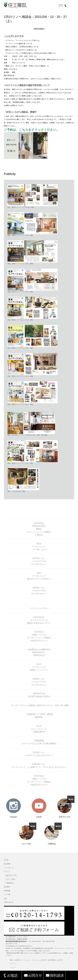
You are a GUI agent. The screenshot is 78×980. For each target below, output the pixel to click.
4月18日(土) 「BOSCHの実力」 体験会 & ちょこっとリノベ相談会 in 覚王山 (39, 529)
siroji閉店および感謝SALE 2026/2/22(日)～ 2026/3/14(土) (39, 652)
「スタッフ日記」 (10, 879)
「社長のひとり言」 (11, 875)
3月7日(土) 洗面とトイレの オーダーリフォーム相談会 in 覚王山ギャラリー (39, 636)
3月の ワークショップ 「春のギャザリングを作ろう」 (39, 576)
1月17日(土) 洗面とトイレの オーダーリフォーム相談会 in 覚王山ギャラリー (39, 780)
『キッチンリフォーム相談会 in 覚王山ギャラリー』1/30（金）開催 (39, 705)
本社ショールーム (19, 63)
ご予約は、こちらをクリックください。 (32, 130)
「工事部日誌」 (9, 883)
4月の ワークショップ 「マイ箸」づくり (39, 547)
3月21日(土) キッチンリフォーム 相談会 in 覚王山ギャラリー (39, 620)
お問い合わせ (9, 902)
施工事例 (7, 864)
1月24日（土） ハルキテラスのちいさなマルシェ (39, 754)
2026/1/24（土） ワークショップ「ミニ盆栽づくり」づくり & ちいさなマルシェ (39, 766)
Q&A (6, 898)
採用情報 (7, 891)
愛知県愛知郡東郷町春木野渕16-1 (16, 941)
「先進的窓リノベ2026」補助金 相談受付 (39, 716)
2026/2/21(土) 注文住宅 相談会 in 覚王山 (39, 695)
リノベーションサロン (39, 608)
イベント (7, 872)
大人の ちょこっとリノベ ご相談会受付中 (39, 729)
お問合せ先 (9, 75)
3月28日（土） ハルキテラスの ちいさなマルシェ (39, 591)
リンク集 (7, 895)
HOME (6, 860)
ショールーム (9, 868)
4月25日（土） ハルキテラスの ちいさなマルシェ (39, 561)
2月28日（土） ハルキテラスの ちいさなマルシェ (39, 682)
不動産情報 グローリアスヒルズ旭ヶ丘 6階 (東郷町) (39, 742)
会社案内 (7, 887)
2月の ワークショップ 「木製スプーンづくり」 (39, 667)
